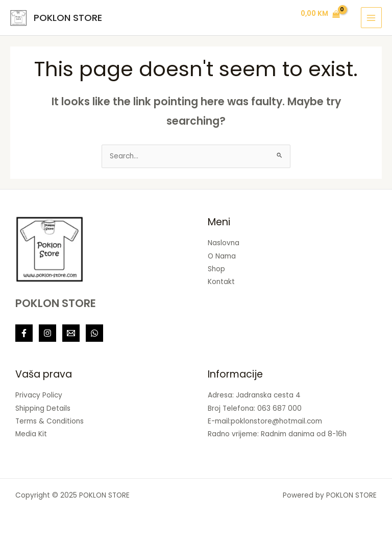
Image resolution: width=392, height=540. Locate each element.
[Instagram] (47, 333)
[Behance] (94, 333)
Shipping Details (43, 408)
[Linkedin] (71, 333)
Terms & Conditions (50, 421)
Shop (216, 269)
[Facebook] (24, 333)
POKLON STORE (68, 18)
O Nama (222, 256)
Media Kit (31, 434)
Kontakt (221, 282)
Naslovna (224, 243)
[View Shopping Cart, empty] (320, 14)
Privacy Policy (39, 395)
